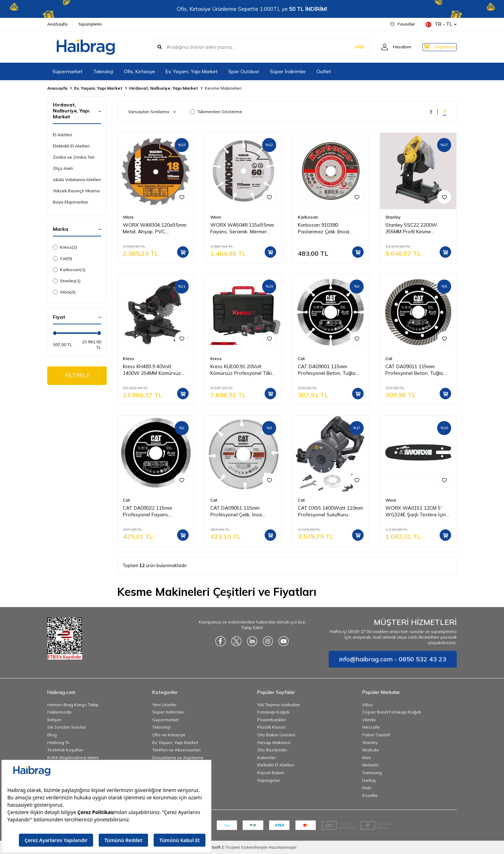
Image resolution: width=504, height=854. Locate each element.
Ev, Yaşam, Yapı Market (192, 71)
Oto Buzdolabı (272, 750)
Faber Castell (376, 735)
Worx (64, 292)
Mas (367, 757)
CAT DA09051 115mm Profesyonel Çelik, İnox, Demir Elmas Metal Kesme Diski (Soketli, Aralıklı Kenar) (242, 511)
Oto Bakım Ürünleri (276, 735)
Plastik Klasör (271, 727)
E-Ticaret (231, 847)
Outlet (324, 71)
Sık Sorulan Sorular (66, 727)
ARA (347, 47)
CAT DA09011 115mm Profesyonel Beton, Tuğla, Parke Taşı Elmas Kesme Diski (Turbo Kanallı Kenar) (415, 370)
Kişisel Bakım (271, 773)
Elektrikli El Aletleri (71, 146)
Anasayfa (57, 88)
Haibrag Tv (58, 742)
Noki (367, 788)
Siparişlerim (90, 24)
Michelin (370, 765)
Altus (367, 705)
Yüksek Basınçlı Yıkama (76, 191)
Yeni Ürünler (164, 705)
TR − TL (441, 24)
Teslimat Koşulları (65, 750)
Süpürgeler (269, 780)
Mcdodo (371, 750)
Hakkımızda (59, 712)
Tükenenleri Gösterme (216, 112)
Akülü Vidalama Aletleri (77, 180)
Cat (62, 259)
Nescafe (371, 727)
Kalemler (267, 757)
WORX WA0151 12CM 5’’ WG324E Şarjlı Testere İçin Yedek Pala (416, 511)
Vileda (369, 720)
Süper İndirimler (288, 71)
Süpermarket (68, 71)
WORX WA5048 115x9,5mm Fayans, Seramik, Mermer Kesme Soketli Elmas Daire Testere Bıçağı (242, 228)
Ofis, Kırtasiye (139, 71)
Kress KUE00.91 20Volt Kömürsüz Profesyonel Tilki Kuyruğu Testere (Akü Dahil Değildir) (241, 370)
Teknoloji (103, 71)
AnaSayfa (57, 24)
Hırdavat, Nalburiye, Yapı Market (164, 88)
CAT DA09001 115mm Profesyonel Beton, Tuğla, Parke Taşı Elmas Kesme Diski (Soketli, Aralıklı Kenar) (329, 370)
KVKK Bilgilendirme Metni (73, 757)
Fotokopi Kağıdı (273, 712)
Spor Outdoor (244, 71)
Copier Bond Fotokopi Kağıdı (392, 712)
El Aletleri (62, 135)
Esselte (370, 795)
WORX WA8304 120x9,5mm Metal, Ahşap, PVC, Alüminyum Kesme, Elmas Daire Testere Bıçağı (155, 228)
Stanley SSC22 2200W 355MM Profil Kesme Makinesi (411, 228)
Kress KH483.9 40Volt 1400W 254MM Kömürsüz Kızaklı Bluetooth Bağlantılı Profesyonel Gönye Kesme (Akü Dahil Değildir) (153, 370)
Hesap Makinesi (274, 742)
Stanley (67, 281)
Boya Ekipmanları (71, 202)
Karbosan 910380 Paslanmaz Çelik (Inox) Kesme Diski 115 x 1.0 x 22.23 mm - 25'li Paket (331, 228)
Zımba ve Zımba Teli (74, 157)
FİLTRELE (77, 376)
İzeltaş (369, 780)
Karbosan (69, 270)
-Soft (214, 847)
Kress (65, 247)
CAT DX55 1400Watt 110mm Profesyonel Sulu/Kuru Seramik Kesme (330, 511)
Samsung (372, 773)
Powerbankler (272, 720)
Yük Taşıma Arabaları (279, 705)
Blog (52, 735)
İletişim (54, 720)
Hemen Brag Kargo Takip (73, 705)
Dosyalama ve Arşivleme (178, 757)
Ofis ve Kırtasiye (169, 735)
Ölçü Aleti (63, 168)
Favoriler (402, 24)
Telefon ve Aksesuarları (176, 750)
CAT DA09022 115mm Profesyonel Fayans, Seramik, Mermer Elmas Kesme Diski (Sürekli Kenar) (153, 511)
